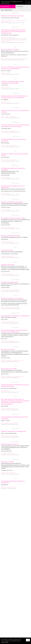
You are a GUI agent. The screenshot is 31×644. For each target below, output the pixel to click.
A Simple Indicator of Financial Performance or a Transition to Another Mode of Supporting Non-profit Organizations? (15, 333)
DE (29, 2)
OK (28, 640)
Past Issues (20, 6)
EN (29, 3)
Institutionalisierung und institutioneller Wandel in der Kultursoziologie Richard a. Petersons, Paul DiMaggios (15, 447)
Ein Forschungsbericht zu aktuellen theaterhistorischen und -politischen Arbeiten (15, 370)
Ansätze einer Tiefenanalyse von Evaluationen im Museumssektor (15, 284)
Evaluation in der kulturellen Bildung (12, 251)
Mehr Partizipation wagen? (15, 317)
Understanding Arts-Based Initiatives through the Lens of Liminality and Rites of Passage (15, 204)
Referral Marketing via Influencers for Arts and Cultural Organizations (15, 51)
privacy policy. (5, 642)
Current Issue (5, 6)
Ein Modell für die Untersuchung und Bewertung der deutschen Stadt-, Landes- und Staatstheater (15, 220)
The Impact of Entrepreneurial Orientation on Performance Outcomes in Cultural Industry (14, 300)
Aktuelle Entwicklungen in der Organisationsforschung (13, 171)
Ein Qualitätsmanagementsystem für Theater (14, 236)
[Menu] (26, 3)
